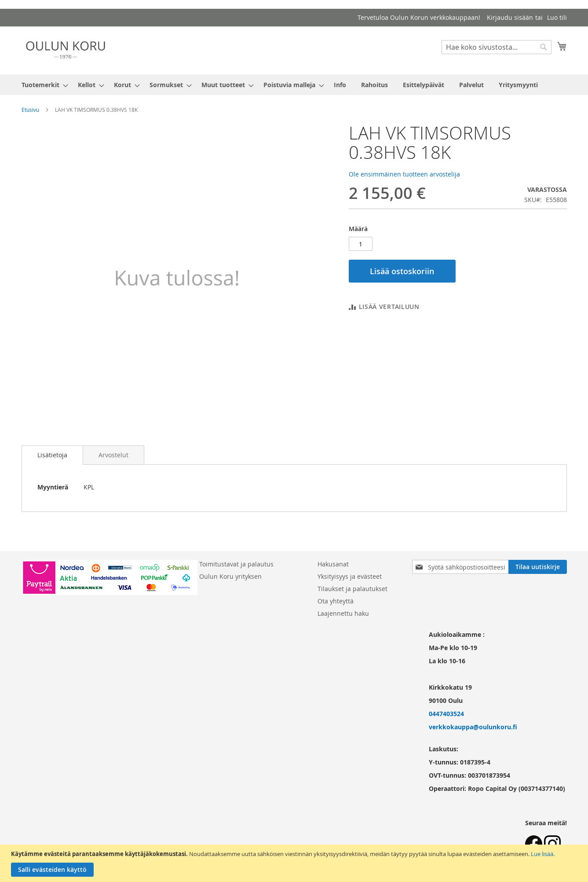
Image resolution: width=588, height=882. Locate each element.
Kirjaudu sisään (510, 17)
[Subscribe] (538, 567)
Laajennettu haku (343, 613)
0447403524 (446, 714)
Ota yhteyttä (336, 601)
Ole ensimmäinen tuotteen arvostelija (404, 174)
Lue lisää (542, 854)
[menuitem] (42, 85)
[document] (295, 863)
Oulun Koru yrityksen (230, 576)
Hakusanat (333, 564)
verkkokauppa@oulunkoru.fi (473, 727)
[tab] (52, 455)
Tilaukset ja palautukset (352, 589)
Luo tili (557, 17)
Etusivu (30, 110)
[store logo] (66, 50)
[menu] (294, 85)
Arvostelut (113, 455)
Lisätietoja (52, 455)
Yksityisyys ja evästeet (350, 576)
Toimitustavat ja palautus (236, 564)
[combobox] (497, 47)
